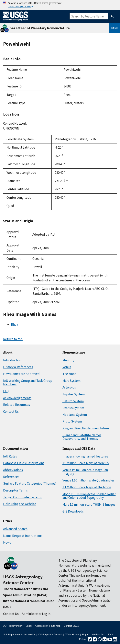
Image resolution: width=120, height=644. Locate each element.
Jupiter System (74, 394)
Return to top (13, 339)
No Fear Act (98, 635)
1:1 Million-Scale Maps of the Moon (87, 487)
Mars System (71, 381)
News (7, 542)
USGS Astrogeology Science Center (23, 580)
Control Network (15, 123)
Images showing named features (85, 456)
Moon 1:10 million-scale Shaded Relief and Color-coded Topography (89, 496)
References (11, 477)
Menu (115, 28)
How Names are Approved (21, 374)
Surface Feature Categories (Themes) (30, 483)
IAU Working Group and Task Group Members (28, 383)
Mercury (68, 360)
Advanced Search (15, 529)
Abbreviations (13, 470)
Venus (67, 367)
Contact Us (11, 412)
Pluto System (72, 421)
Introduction (12, 360)
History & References (18, 367)
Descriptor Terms (15, 490)
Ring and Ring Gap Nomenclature (86, 428)
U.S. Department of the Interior (19, 635)
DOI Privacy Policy (13, 626)
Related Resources (16, 405)
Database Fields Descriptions (24, 463)
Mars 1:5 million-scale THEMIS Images (89, 504)
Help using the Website (20, 504)
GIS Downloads (73, 511)
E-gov (85, 635)
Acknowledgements (17, 398)
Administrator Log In (36, 614)
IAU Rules (10, 456)
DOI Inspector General (50, 635)
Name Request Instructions (23, 536)
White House (72, 635)
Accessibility (41, 626)
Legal (29, 626)
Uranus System (73, 408)
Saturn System (73, 401)
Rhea (15, 324)
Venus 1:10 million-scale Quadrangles (88, 480)
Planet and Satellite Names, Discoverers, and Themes (82, 437)
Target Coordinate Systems (22, 497)
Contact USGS (72, 626)
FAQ (6, 391)
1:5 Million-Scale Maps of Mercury (86, 463)
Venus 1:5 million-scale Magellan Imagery (85, 472)
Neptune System (75, 415)
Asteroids (69, 387)
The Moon (69, 374)
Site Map (56, 626)
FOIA (110, 635)
